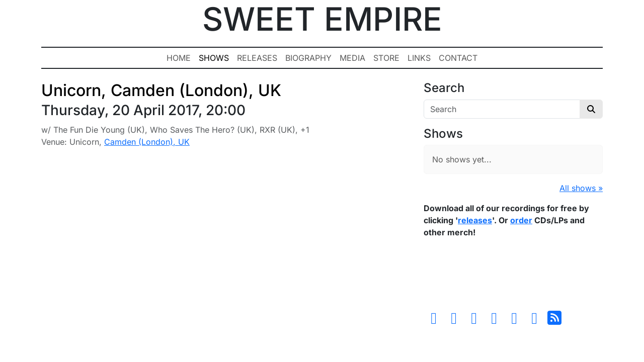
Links (419, 58)
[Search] (502, 109)
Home (179, 58)
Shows (214, 58)
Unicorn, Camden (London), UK (161, 90)
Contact (458, 58)
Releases (257, 58)
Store (386, 58)
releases (475, 220)
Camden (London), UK (147, 142)
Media (352, 58)
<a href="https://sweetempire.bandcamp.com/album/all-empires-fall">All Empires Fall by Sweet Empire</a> (513, 277)
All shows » (581, 188)
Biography (308, 58)
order (521, 220)
